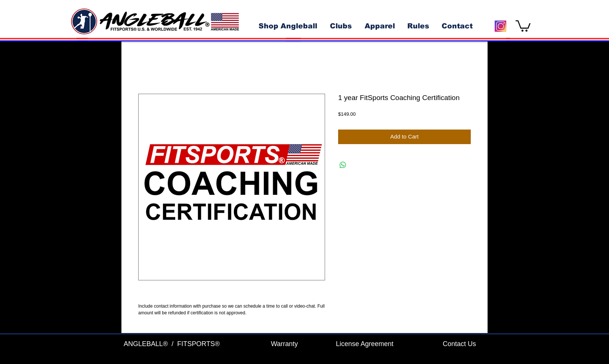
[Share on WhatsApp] (343, 165)
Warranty (284, 344)
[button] (523, 25)
